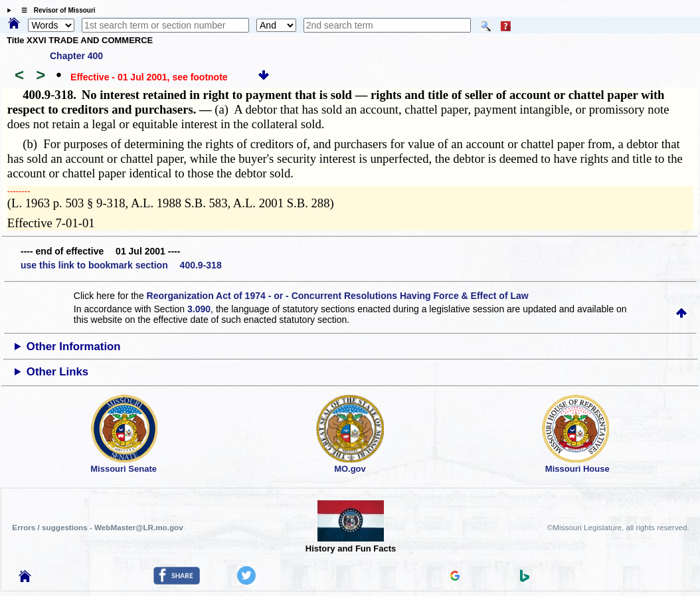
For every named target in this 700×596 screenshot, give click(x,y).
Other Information (74, 347)
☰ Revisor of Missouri (55, 10)
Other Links (57, 372)
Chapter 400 (76, 56)
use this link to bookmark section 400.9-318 (121, 265)
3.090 (199, 309)
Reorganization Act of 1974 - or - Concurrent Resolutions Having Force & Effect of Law (338, 296)
